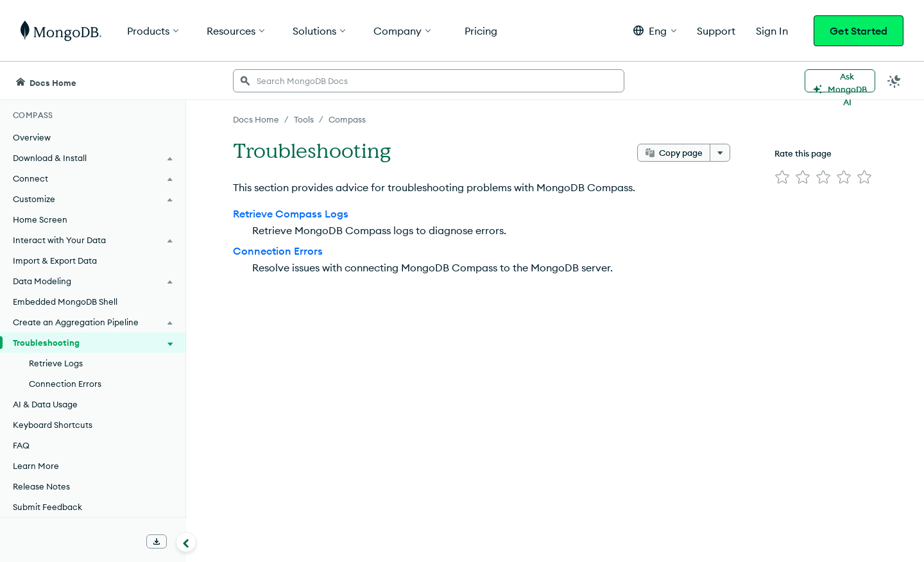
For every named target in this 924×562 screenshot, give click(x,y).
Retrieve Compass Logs (291, 214)
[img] (782, 177)
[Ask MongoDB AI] (840, 81)
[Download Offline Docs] (157, 541)
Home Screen (40, 219)
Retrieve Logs (56, 363)
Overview (32, 137)
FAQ (21, 445)
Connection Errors (65, 384)
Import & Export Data (55, 260)
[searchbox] (429, 81)
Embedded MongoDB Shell (65, 302)
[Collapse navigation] (186, 542)
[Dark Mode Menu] (894, 81)
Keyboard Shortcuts (53, 425)
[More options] (720, 153)
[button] (655, 30)
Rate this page (803, 153)
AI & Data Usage (45, 404)
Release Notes (41, 486)
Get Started (859, 31)
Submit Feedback (47, 507)
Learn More (36, 466)
